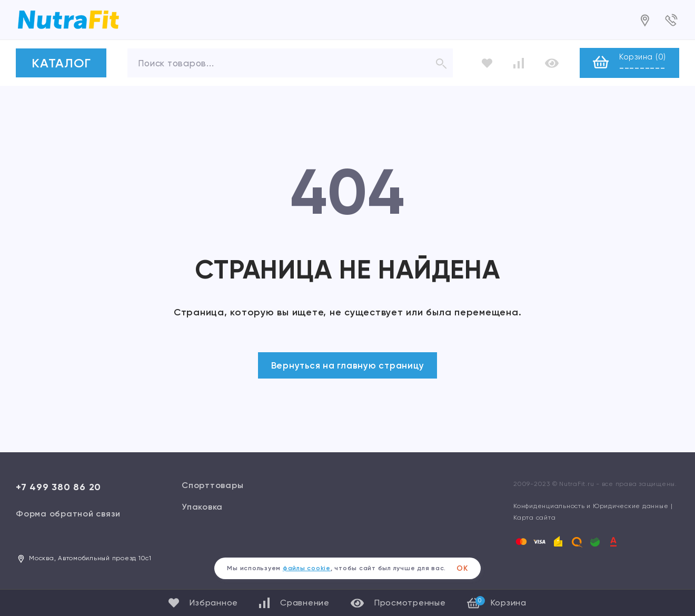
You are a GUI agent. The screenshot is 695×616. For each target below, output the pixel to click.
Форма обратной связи (68, 514)
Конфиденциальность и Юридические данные (591, 506)
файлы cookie (307, 568)
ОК (462, 568)
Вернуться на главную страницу (348, 365)
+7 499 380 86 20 (58, 487)
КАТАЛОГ (61, 63)
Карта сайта (534, 518)
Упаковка (202, 507)
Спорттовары (212, 485)
